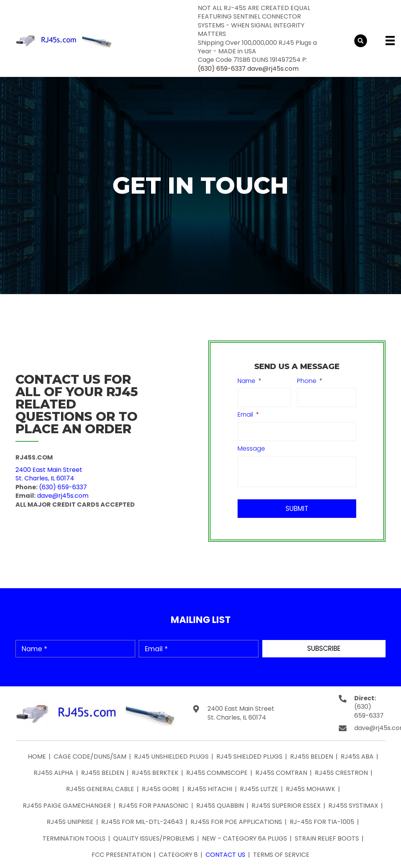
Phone (310, 381)
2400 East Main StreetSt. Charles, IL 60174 (49, 474)
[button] (324, 649)
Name (250, 381)
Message (251, 449)
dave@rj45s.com (273, 69)
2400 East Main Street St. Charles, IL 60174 (241, 713)
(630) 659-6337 (222, 69)
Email (248, 415)
